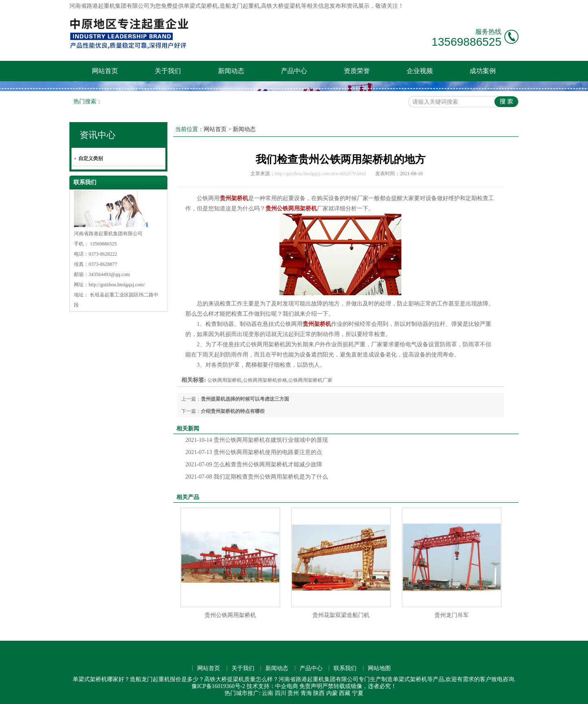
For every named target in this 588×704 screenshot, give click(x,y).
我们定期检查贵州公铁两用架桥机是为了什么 (257, 477)
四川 (281, 693)
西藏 (345, 693)
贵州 (293, 693)
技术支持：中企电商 (272, 686)
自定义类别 (91, 158)
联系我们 (345, 668)
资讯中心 (98, 135)
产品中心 (294, 71)
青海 (306, 693)
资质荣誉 (357, 71)
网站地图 (379, 668)
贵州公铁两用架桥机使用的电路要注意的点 (254, 452)
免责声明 (311, 686)
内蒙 (332, 693)
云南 (267, 693)
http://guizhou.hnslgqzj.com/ (117, 285)
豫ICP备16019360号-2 (218, 686)
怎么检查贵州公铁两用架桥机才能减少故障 (254, 465)
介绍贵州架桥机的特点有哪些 (233, 411)
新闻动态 (231, 71)
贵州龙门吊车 (452, 615)
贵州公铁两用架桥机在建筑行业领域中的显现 (257, 440)
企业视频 (420, 71)
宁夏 (358, 693)
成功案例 (483, 71)
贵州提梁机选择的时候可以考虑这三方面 (245, 399)
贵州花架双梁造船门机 (341, 615)
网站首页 (105, 71)
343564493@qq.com (109, 274)
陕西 (319, 693)
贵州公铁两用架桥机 (230, 615)
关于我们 (168, 71)
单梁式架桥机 (201, 6)
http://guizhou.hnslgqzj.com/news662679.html (321, 174)
